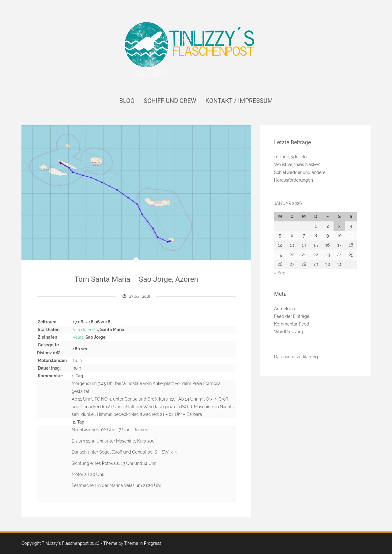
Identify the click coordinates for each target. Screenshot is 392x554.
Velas (78, 337)
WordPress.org (289, 332)
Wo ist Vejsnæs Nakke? (297, 164)
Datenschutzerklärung (296, 357)
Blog (127, 101)
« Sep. (280, 273)
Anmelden (285, 309)
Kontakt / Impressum (239, 101)
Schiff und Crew (170, 101)
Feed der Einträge (292, 316)
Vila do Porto (86, 330)
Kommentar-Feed (292, 324)
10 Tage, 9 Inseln (290, 157)
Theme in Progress (143, 543)
